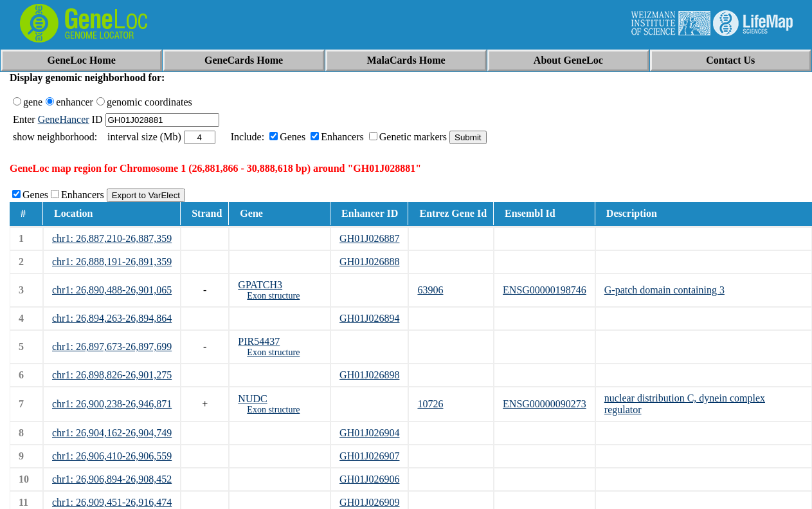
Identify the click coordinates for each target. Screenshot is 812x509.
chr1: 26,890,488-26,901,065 (112, 290)
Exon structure (273, 296)
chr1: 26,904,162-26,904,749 (112, 433)
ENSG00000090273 (545, 404)
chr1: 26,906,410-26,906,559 (112, 456)
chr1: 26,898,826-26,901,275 (112, 375)
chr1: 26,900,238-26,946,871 (112, 404)
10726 (430, 404)
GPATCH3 (260, 285)
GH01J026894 (369, 318)
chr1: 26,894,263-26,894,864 (112, 318)
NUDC (252, 399)
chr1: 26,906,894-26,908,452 (112, 479)
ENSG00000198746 (545, 290)
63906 (430, 290)
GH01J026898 (369, 375)
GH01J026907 (369, 456)
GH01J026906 (369, 479)
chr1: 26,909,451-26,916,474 (112, 502)
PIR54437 (259, 341)
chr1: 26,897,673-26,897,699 (112, 347)
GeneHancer (64, 119)
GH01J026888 (369, 262)
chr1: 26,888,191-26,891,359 (112, 262)
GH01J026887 (369, 238)
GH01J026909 (369, 502)
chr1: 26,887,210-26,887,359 (112, 238)
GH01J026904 (369, 433)
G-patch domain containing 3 (664, 290)
